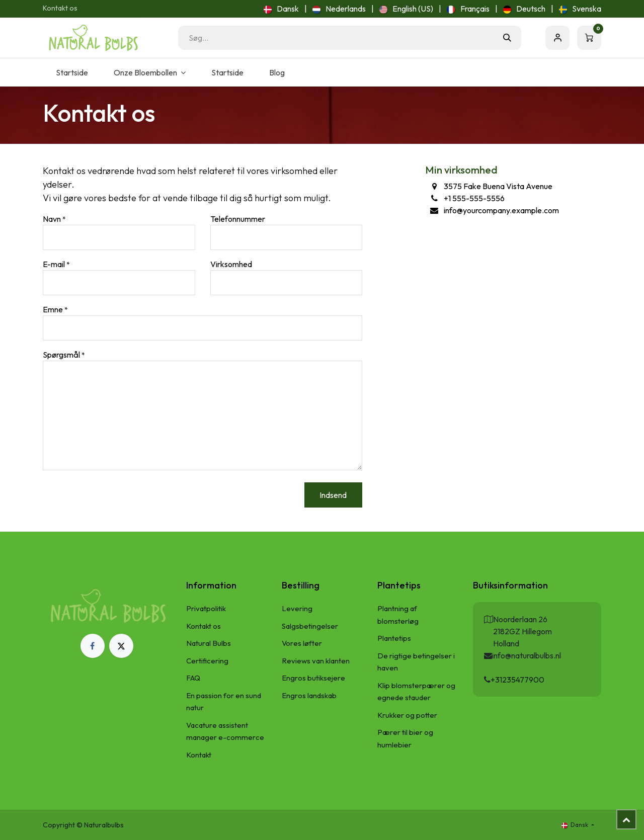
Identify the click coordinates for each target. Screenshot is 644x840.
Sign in (557, 38)
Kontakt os (60, 8)
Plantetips (394, 638)
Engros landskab (309, 695)
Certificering (207, 661)
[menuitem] (281, 9)
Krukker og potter (407, 715)
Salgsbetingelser (310, 626)
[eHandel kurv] (589, 38)
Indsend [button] (333, 495)
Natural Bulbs (209, 643)
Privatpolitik (206, 608)
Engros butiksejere (313, 678)
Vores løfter (302, 643)
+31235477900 (517, 680)
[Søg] (507, 38)
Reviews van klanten (316, 661)
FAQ (193, 678)
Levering (297, 608)
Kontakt (199, 755)
